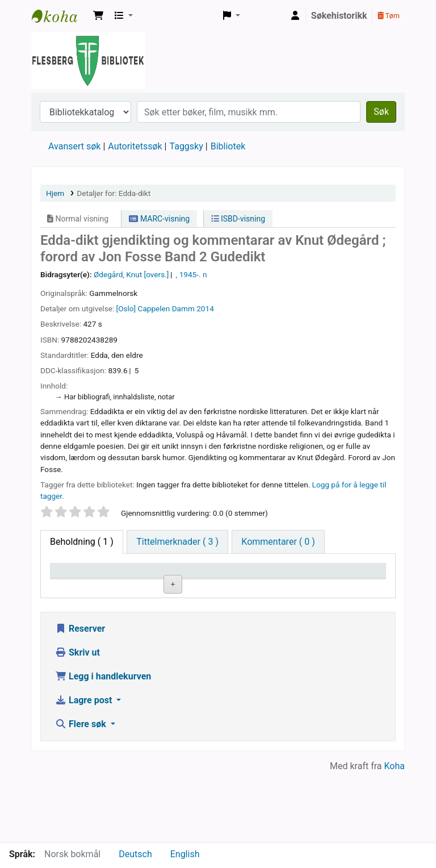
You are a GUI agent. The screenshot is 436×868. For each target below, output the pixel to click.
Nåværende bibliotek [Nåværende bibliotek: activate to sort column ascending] (145, 581)
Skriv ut (77, 722)
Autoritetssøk (135, 146)
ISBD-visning (238, 219)
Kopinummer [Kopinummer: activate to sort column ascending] (282, 587)
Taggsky (186, 146)
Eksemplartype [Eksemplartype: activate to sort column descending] (85, 587)
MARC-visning (159, 219)
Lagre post (85, 769)
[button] (98, 16)
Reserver (80, 698)
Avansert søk (74, 146)
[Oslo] (126, 308)
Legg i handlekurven (103, 746)
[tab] (177, 542)
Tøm (389, 16)
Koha (395, 835)
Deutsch (135, 854)
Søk (381, 112)
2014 (205, 308)
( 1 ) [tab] (82, 542)
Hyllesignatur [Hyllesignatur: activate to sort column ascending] (216, 587)
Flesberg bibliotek (60, 16)
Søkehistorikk (339, 16)
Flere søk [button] (82, 793)
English (185, 854)
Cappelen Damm (166, 308)
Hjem (55, 193)
